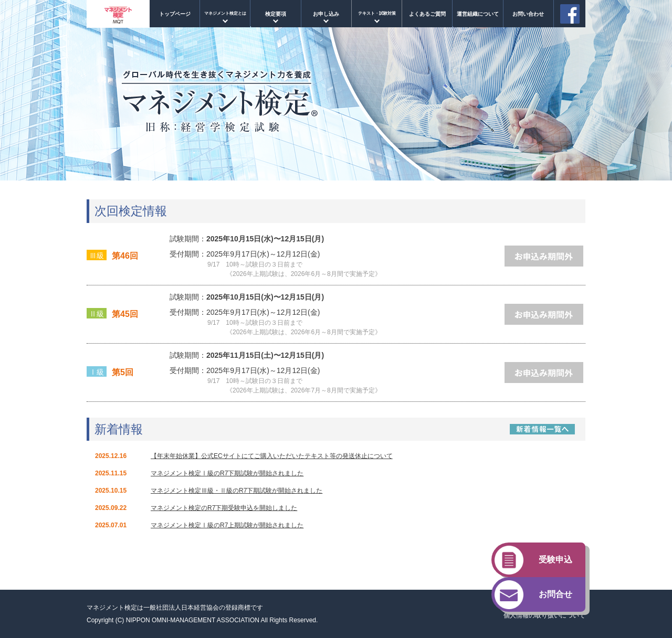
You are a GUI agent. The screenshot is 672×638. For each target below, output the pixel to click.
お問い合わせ (528, 14)
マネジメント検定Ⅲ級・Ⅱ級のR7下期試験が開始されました (237, 491)
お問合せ (555, 594)
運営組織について (478, 14)
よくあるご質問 (427, 14)
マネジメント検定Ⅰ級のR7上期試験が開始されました (227, 525)
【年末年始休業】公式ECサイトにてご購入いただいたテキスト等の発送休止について (272, 456)
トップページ (175, 14)
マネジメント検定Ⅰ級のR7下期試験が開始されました (227, 473)
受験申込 (555, 560)
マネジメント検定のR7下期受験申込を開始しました (224, 508)
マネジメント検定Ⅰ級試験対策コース (376, 17)
